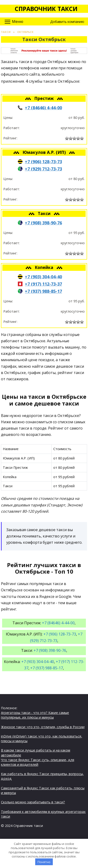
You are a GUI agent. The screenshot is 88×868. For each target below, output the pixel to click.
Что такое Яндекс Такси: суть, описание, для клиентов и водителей (38, 762)
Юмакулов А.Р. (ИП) (45, 152)
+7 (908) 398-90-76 (43, 223)
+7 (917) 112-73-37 (43, 284)
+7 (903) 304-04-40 (43, 277)
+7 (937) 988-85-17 (43, 291)
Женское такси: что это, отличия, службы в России (43, 727)
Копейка (45, 267)
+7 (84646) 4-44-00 (43, 108)
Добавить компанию (67, 22)
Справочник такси (46, 9)
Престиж (45, 98)
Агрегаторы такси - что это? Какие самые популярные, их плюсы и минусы (35, 715)
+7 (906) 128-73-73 (43, 162)
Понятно (44, 862)
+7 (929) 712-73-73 (43, 169)
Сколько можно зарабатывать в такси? (33, 802)
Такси (45, 213)
